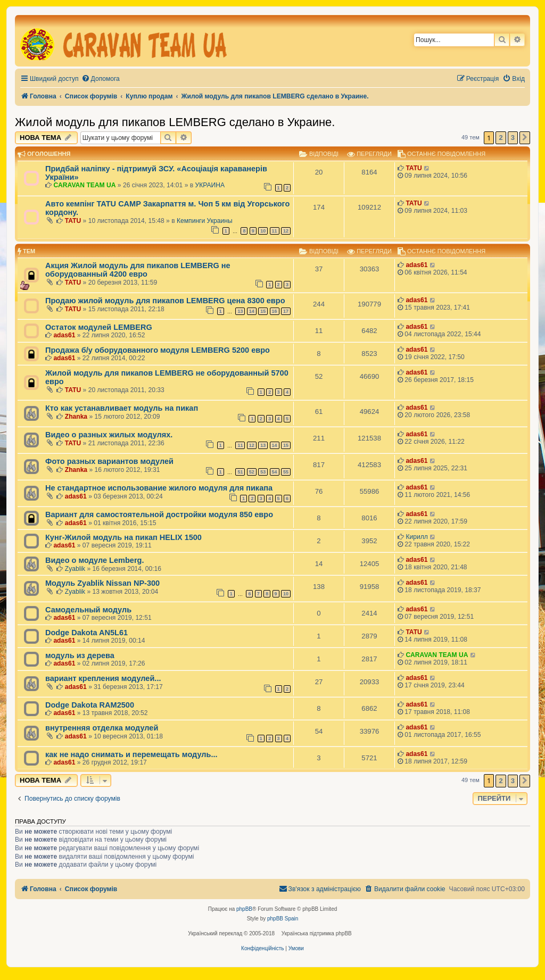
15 (263, 311)
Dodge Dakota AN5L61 (86, 633)
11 (275, 231)
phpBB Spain (283, 919)
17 (286, 311)
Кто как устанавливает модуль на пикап (122, 408)
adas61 (416, 265)
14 (252, 311)
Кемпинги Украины (205, 221)
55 (286, 472)
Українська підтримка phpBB (317, 933)
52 (252, 472)
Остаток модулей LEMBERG (99, 327)
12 (286, 231)
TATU (414, 168)
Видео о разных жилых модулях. (109, 435)
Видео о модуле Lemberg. (94, 560)
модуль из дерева (80, 655)
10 (263, 231)
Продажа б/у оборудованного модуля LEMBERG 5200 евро (158, 350)
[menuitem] (101, 79)
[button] (525, 138)
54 (275, 472)
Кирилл (416, 537)
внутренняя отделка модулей (102, 728)
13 (240, 311)
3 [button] (513, 138)
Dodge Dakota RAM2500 (90, 705)
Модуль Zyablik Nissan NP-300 (102, 583)
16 (275, 311)
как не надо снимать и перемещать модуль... (131, 754)
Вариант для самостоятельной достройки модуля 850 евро (159, 514)
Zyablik (75, 569)
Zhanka (76, 417)
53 (263, 472)
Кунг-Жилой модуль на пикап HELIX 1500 (123, 537)
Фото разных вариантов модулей (109, 461)
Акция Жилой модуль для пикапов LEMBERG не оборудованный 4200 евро (138, 270)
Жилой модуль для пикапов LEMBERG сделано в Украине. (175, 122)
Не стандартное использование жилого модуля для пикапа (159, 488)
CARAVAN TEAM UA (84, 185)
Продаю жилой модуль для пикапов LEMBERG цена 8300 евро (165, 301)
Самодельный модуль (88, 610)
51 (240, 472)
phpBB (244, 909)
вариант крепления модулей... (103, 678)
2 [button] (501, 138)
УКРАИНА (210, 185)
